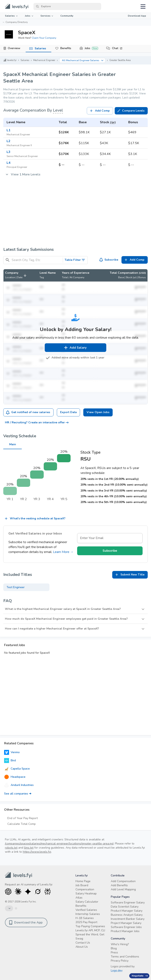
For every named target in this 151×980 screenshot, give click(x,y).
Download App (137, 16)
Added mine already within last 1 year (75, 358)
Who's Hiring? (120, 944)
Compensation (85, 889)
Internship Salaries (88, 914)
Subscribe (109, 260)
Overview (14, 48)
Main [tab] (13, 446)
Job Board (82, 885)
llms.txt (29, 848)
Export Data (68, 412)
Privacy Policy (120, 961)
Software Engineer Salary (128, 903)
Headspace (15, 777)
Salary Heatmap (86, 894)
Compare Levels (131, 111)
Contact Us (83, 943)
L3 (9, 152)
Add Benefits (119, 885)
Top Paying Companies (90, 926)
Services (47, 16)
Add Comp (100, 111)
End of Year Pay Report (23, 818)
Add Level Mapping (123, 889)
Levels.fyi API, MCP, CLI (90, 930)
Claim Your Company (44, 38)
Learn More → (63, 552)
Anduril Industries (19, 785)
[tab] (13, 49)
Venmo (12, 752)
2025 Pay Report (86, 922)
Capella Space (17, 769)
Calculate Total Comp (22, 824)
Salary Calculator (87, 902)
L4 (9, 163)
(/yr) (113, 122)
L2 (9, 141)
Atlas (79, 898)
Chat (117, 48)
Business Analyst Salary (127, 915)
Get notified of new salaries (28, 412)
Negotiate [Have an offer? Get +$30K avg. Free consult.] (140, 976)
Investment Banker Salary (128, 919)
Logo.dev (117, 970)
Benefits (66, 48)
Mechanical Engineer (44, 60)
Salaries (12, 16)
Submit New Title (130, 575)
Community (67, 16)
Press (114, 952)
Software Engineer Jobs (126, 927)
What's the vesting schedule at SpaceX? (35, 519)
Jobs (29, 16)
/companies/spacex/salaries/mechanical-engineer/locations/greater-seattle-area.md (59, 844)
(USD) (142, 273)
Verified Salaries (86, 910)
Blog (114, 948)
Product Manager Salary (127, 911)
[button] (16, 275)
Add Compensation (123, 881)
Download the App (26, 922)
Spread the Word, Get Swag (90, 936)
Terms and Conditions (125, 957)
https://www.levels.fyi (37, 852)
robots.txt (11, 848)
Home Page (83, 881)
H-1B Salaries (85, 918)
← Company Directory (15, 22)
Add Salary (75, 348)
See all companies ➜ (18, 794)
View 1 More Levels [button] (23, 174)
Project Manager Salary (126, 923)
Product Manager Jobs (125, 931)
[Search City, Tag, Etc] (36, 260)
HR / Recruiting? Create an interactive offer (37, 422)
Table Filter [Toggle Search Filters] (75, 260)
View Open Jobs (98, 412)
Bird (10, 761)
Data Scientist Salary (125, 907)
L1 (9, 130)
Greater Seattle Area (120, 60)
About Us (82, 947)
